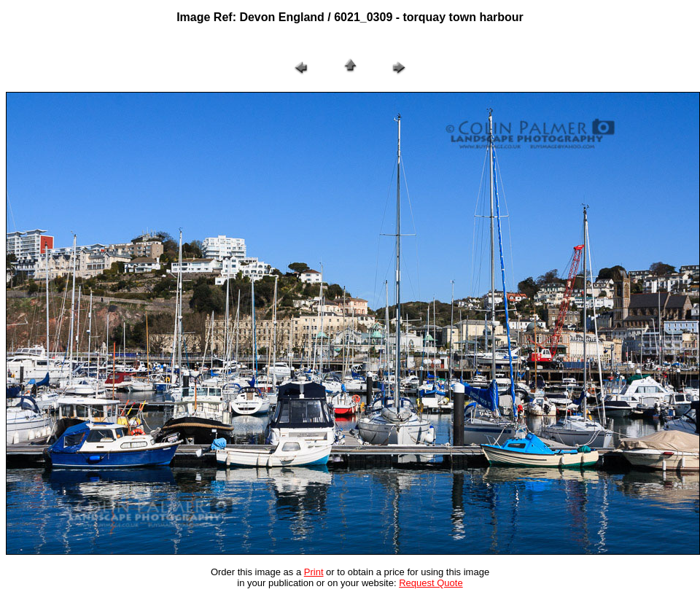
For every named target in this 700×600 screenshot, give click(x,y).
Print (314, 572)
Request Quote (431, 583)
